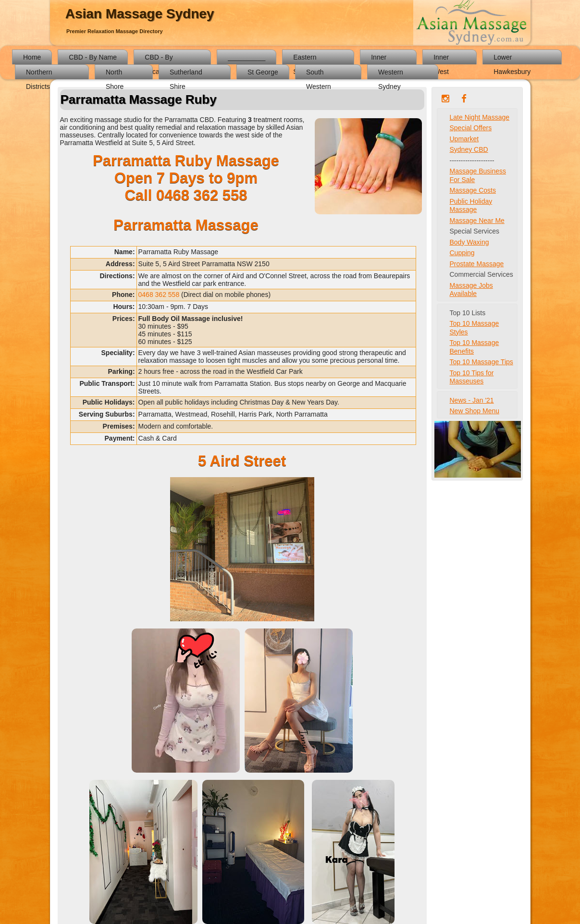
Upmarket (464, 139)
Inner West (441, 59)
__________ (247, 57)
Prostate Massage (477, 264)
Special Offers (471, 128)
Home (32, 57)
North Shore (115, 74)
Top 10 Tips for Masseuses (472, 377)
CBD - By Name (93, 57)
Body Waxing (469, 242)
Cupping (462, 253)
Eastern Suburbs (306, 59)
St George (263, 72)
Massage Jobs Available (471, 290)
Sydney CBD (469, 149)
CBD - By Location (159, 59)
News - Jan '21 (472, 400)
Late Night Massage (480, 117)
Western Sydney (391, 74)
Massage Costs (473, 190)
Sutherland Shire (186, 74)
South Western (319, 74)
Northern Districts (39, 74)
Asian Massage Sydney (140, 14)
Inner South (380, 59)
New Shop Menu (475, 411)
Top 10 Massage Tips (481, 362)
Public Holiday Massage (471, 206)
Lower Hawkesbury (512, 59)
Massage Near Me (477, 221)
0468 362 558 (202, 195)
